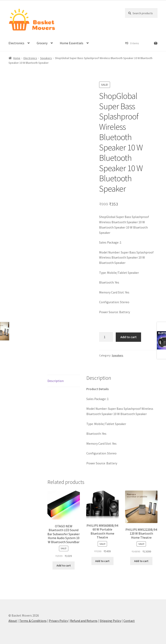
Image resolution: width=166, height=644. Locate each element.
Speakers (46, 58)
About (13, 621)
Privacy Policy (58, 621)
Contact (129, 621)
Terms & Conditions (33, 621)
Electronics (16, 43)
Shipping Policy (110, 621)
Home (17, 58)
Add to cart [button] (64, 565)
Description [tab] (56, 381)
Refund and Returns (84, 621)
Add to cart (129, 337)
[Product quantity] (106, 337)
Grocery (42, 43)
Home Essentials (72, 43)
